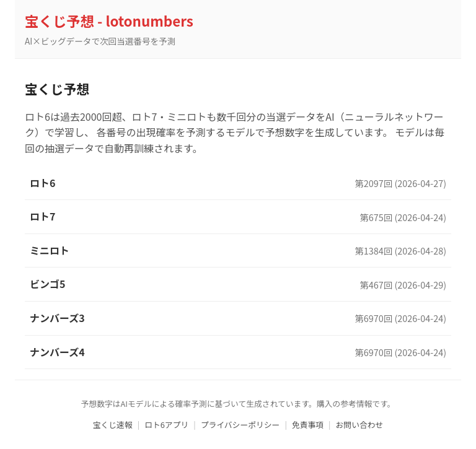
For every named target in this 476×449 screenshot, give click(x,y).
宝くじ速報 (113, 425)
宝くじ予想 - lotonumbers (109, 20)
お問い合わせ (360, 425)
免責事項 (308, 425)
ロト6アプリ (166, 425)
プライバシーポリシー (240, 425)
